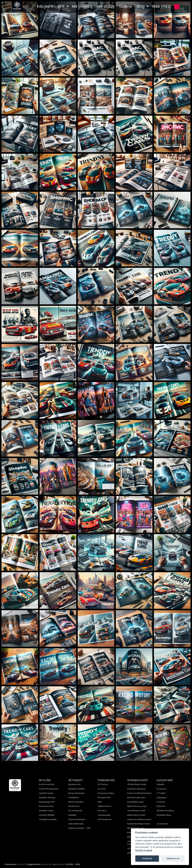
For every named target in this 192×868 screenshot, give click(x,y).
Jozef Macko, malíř (136, 811)
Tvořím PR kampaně (49, 789)
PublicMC (21, 864)
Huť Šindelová (105, 819)
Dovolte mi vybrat (144, 850)
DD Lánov (102, 811)
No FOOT (102, 789)
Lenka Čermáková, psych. (140, 819)
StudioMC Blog (164, 815)
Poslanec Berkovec (137, 789)
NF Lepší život (104, 798)
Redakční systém (77, 789)
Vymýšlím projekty (48, 819)
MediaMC (60, 864)
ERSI (100, 802)
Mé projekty (75, 780)
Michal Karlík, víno (136, 828)
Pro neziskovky (75, 811)
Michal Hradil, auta (136, 798)
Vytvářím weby (46, 793)
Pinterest (161, 806)
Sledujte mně (165, 780)
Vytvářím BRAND (47, 815)
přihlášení (177, 7)
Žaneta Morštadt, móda (139, 824)
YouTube (161, 802)
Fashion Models (76, 802)
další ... (130, 853)
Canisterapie (104, 815)
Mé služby (45, 780)
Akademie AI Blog (165, 811)
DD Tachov (103, 784)
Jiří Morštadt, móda (137, 784)
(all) (88, 828)
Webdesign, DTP (47, 802)
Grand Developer (77, 819)
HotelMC (72, 815)
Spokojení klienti (138, 780)
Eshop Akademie (76, 793)
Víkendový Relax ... (77, 828)
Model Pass (74, 806)
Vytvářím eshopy (47, 798)
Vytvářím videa (46, 811)
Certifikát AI (74, 798)
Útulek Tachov (105, 806)
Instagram (162, 798)
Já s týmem (162, 824)
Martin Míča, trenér (136, 815)
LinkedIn (160, 784)
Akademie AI (74, 784)
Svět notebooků (76, 824)
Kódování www (46, 806)
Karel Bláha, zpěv (135, 802)
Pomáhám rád (106, 780)
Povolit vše (147, 858)
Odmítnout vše (173, 858)
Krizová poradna (106, 793)
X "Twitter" (161, 793)
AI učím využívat (47, 784)
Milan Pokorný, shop (137, 806)
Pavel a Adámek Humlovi (139, 793)
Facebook (161, 789)
